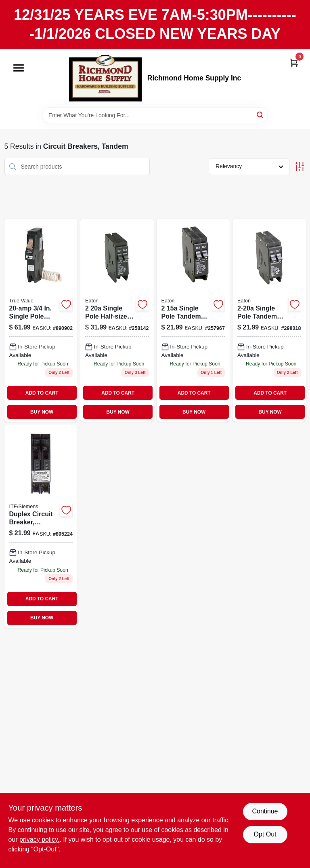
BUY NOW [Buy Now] (42, 412)
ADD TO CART (42, 393)
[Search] (261, 115)
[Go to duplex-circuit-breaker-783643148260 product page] (41, 526)
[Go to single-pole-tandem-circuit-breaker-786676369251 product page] (269, 320)
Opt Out (265, 834)
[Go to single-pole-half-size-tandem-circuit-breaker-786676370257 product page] (117, 320)
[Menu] (19, 68)
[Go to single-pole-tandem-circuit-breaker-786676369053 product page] (193, 320)
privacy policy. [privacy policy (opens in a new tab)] (39, 839)
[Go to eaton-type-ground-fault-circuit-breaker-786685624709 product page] (41, 320)
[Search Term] (155, 115)
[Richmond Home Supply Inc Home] (105, 78)
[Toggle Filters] (300, 166)
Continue (265, 811)
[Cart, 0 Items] (294, 62)
